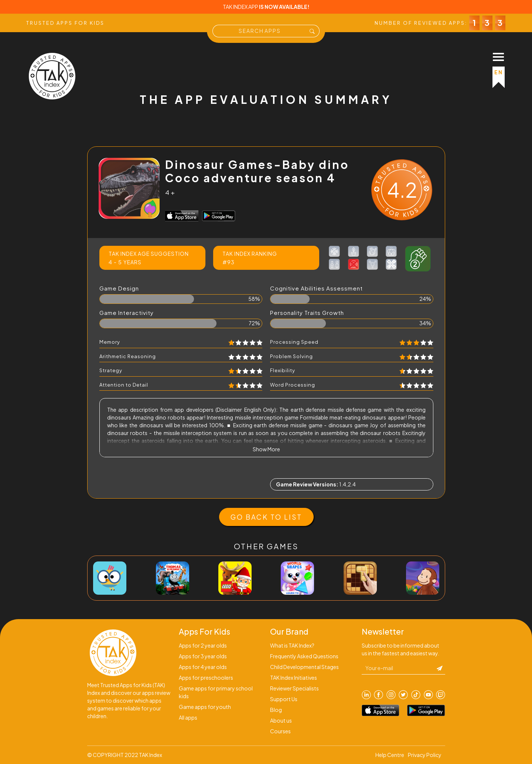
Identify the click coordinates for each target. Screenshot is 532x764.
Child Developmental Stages (304, 667)
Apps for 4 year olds (203, 667)
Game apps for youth (205, 707)
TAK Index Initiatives (294, 678)
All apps (188, 717)
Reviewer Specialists (294, 688)
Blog (276, 710)
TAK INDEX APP (266, 7)
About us (281, 720)
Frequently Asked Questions (304, 656)
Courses (280, 731)
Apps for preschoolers (206, 678)
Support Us (284, 699)
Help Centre (390, 755)
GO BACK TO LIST (266, 517)
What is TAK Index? (292, 645)
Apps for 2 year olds (203, 645)
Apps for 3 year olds (203, 656)
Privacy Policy (425, 755)
